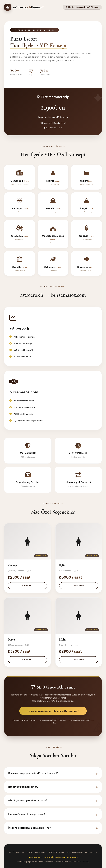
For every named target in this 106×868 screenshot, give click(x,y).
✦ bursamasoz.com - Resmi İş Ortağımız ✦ (53, 711)
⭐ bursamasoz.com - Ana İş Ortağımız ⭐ (47, 857)
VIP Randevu (27, 586)
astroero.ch (72, 857)
